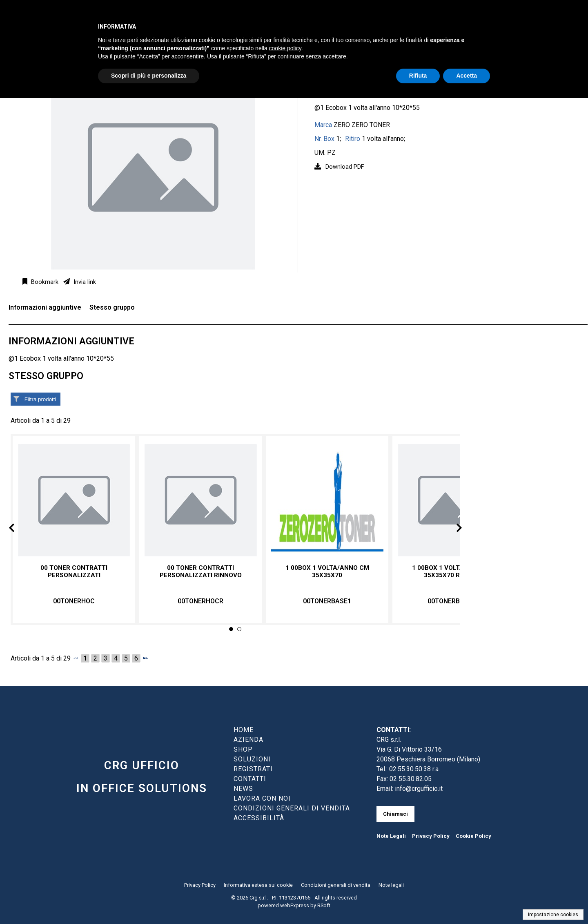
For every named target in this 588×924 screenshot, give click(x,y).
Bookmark (44, 282)
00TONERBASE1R (454, 601)
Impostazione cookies (553, 915)
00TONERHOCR (200, 601)
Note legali (391, 885)
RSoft (324, 905)
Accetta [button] (467, 76)
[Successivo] (145, 658)
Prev (18, 529)
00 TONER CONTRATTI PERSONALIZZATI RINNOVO (201, 571)
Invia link (84, 282)
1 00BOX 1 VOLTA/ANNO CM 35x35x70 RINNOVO (454, 571)
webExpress (295, 905)
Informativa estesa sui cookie (258, 885)
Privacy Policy (431, 836)
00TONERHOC (74, 601)
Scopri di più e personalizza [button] (149, 76)
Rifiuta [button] (418, 76)
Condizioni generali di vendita (336, 885)
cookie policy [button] (285, 48)
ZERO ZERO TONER (362, 125)
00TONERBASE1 (327, 601)
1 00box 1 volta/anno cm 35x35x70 (327, 571)
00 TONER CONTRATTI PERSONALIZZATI (74, 571)
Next (452, 529)
